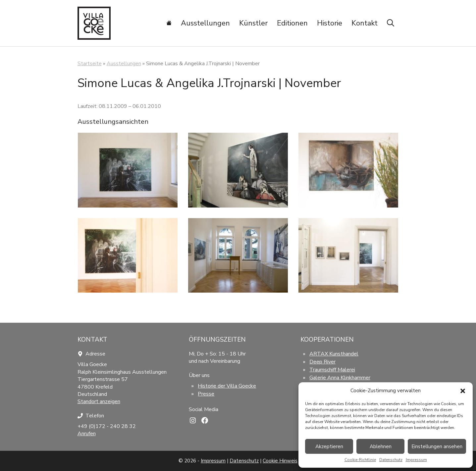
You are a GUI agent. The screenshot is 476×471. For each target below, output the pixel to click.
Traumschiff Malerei (332, 370)
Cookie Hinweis (280, 461)
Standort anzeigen (99, 401)
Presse (206, 394)
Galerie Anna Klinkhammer (340, 378)
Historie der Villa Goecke (227, 386)
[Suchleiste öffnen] (391, 23)
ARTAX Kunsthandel (334, 354)
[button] (463, 391)
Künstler (253, 23)
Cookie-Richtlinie (360, 460)
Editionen (292, 23)
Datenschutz (391, 460)
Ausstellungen (205, 23)
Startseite (90, 64)
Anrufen (87, 434)
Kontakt (365, 23)
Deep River (322, 362)
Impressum (416, 460)
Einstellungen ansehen (437, 447)
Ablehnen (381, 447)
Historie (330, 23)
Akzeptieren (329, 447)
